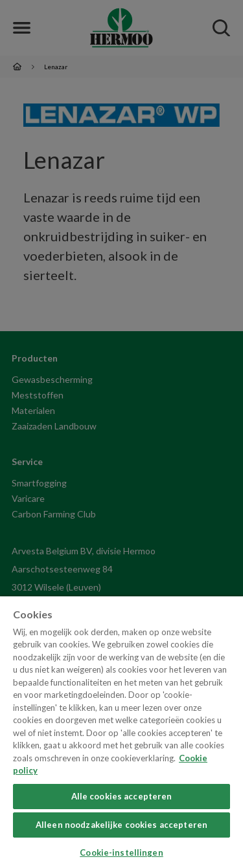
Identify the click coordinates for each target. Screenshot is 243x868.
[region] (121, 732)
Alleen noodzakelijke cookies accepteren (121, 825)
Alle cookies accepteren (122, 796)
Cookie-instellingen (121, 852)
